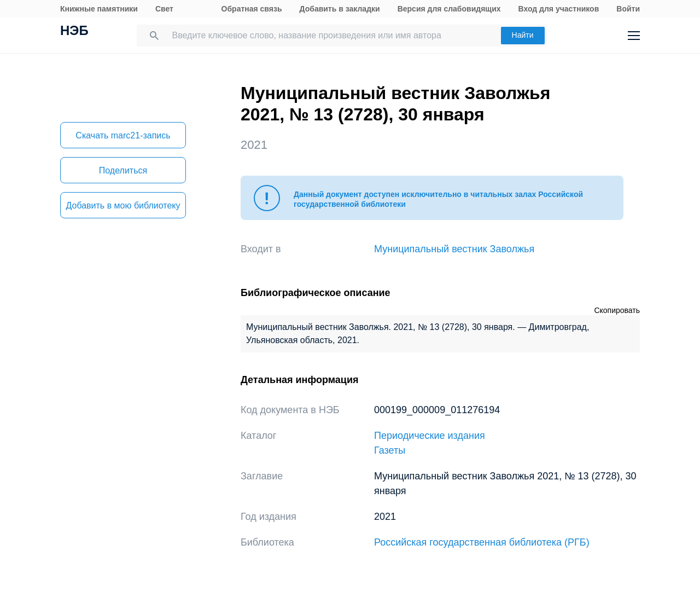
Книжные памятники (99, 9)
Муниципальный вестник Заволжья (454, 249)
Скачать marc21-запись (123, 135)
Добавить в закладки (340, 9)
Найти (523, 35)
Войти (628, 9)
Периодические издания (430, 436)
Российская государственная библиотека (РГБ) (482, 542)
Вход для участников (559, 9)
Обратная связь (252, 9)
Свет (164, 9)
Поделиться (123, 170)
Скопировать (617, 310)
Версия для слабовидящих (449, 9)
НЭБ (74, 32)
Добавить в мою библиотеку (123, 205)
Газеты (390, 450)
